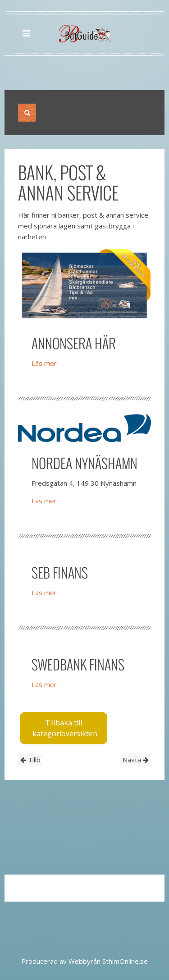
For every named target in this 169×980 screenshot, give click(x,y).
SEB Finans (60, 572)
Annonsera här (74, 343)
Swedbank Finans (78, 664)
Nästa (136, 760)
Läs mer (44, 363)
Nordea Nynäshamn (84, 463)
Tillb (30, 760)
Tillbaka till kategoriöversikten (65, 728)
